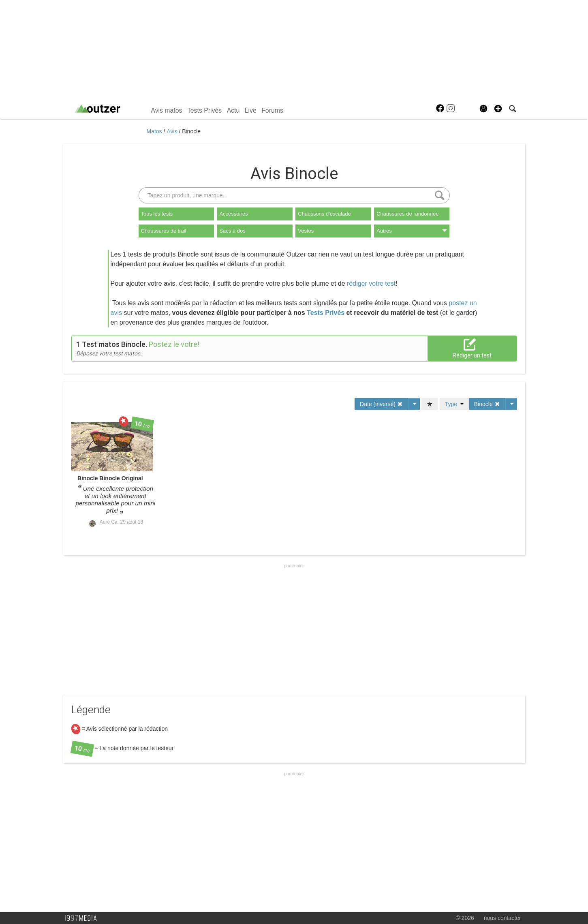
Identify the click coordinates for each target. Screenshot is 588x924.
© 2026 (465, 918)
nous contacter (502, 918)
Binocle (191, 131)
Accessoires (233, 214)
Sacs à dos (232, 231)
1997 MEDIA (83, 918)
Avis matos (166, 110)
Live (251, 110)
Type (454, 404)
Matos (155, 131)
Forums (272, 110)
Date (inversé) (381, 404)
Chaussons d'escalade (324, 214)
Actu (233, 110)
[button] (498, 109)
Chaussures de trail (164, 231)
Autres (412, 231)
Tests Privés (204, 110)
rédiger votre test (371, 283)
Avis (173, 131)
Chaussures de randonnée (407, 214)
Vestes (306, 231)
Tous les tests (157, 214)
